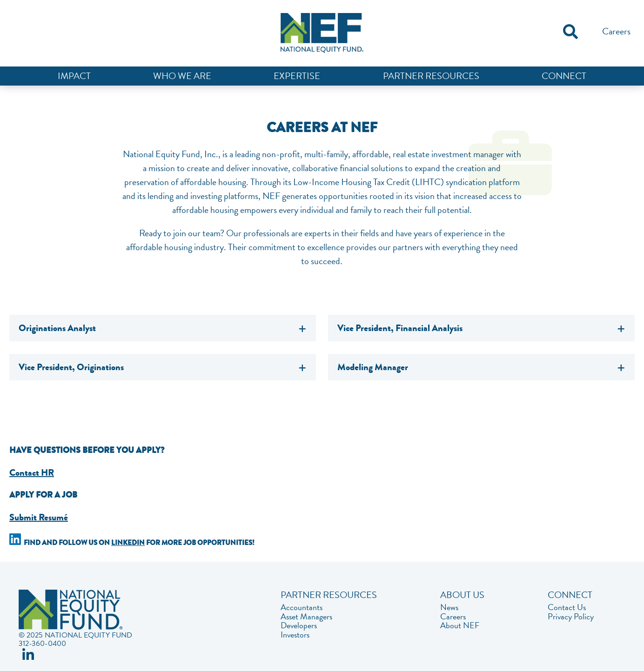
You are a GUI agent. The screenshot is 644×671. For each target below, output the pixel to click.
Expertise (297, 76)
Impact (74, 76)
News (449, 607)
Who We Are (182, 76)
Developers (299, 625)
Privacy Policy (571, 617)
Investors (295, 635)
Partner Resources (431, 76)
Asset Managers (306, 617)
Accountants (302, 607)
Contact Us (567, 607)
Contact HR (32, 473)
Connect (564, 76)
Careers (616, 31)
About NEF (460, 625)
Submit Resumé (39, 517)
